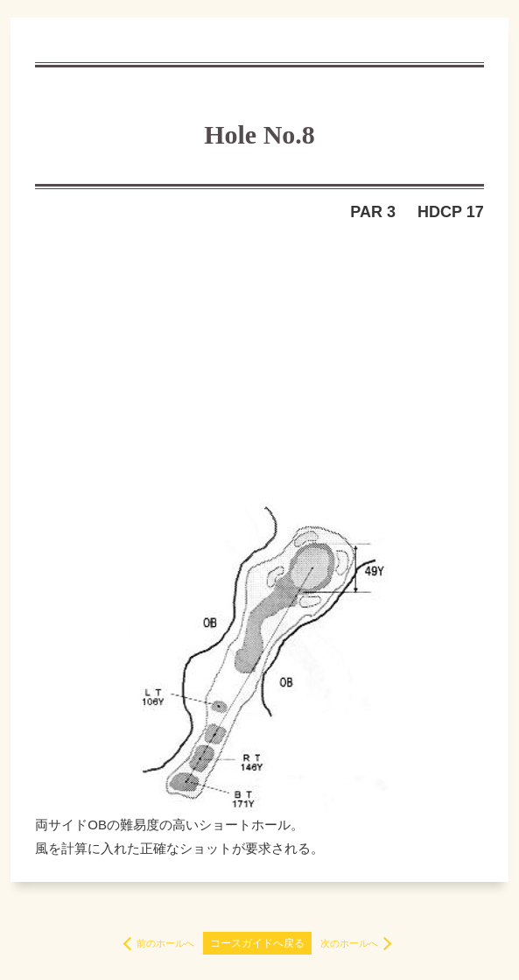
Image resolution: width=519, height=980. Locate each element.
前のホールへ (165, 943)
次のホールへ (349, 943)
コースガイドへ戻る (257, 943)
